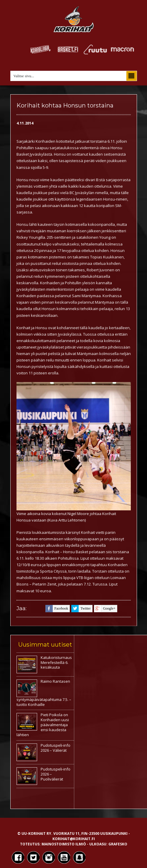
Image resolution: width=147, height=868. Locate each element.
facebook (57, 609)
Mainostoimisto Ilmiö (64, 844)
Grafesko (118, 844)
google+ (105, 609)
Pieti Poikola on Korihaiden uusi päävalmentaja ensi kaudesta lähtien (43, 725)
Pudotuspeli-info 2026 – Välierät (56, 748)
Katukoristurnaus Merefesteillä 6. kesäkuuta (56, 662)
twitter (81, 609)
